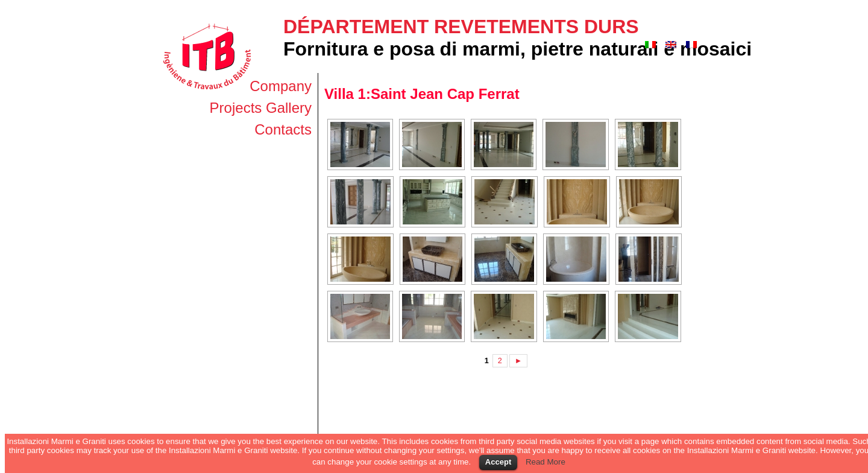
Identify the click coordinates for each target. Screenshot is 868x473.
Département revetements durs (461, 27)
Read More (546, 462)
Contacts (283, 129)
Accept (498, 462)
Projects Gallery (261, 108)
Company (281, 86)
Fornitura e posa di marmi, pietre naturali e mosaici (517, 49)
